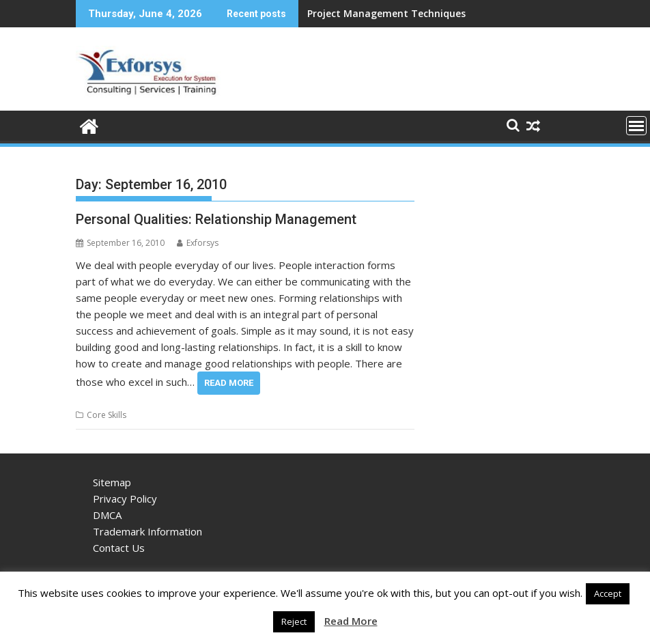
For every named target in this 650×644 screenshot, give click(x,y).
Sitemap (112, 482)
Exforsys (198, 243)
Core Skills (107, 415)
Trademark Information (147, 531)
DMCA (107, 515)
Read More (229, 383)
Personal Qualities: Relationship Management (216, 219)
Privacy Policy (125, 499)
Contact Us (119, 548)
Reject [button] (294, 621)
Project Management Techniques (386, 13)
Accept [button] (608, 593)
